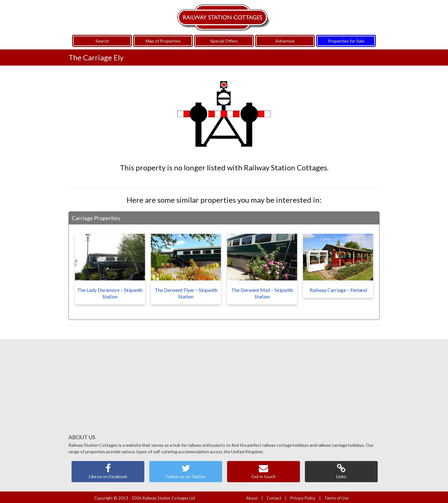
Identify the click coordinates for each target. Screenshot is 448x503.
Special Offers (224, 39)
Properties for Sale (346, 39)
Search (102, 39)
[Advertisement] (224, 387)
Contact (274, 496)
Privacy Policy (303, 496)
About (252, 496)
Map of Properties (163, 39)
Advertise (285, 39)
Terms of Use (336, 496)
